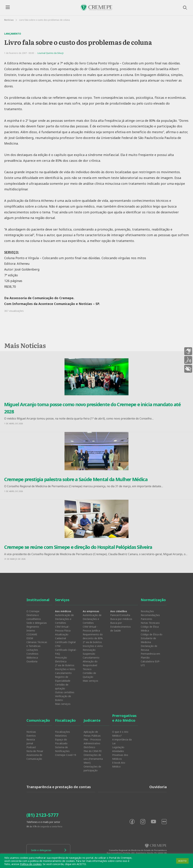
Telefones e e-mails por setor (43, 822)
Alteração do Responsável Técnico (90, 665)
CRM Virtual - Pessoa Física (63, 629)
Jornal (30, 743)
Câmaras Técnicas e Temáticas (37, 644)
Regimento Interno (33, 629)
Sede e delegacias (37, 623)
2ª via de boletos (92, 642)
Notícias (9, 20)
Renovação (89, 650)
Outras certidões (65, 692)
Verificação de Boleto (63, 698)
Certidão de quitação (62, 686)
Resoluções (147, 611)
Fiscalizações (62, 732)
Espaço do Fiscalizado (61, 741)
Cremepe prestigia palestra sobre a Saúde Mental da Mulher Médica (76, 479)
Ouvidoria (32, 661)
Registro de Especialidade (63, 679)
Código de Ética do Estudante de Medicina (152, 638)
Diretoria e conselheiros (34, 617)
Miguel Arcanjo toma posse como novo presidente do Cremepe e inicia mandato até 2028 (92, 408)
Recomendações (150, 615)
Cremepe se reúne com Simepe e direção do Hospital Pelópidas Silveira (78, 547)
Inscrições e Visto (65, 669)
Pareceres (146, 619)
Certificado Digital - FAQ (66, 652)
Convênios (32, 654)
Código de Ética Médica (150, 629)
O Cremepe (33, 611)
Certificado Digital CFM (65, 644)
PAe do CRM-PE (93, 751)
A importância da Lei (122, 741)
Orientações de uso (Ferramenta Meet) (93, 759)
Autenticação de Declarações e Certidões (64, 619)
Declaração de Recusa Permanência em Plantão (150, 652)
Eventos (31, 736)
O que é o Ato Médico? (120, 734)
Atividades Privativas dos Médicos (120, 755)
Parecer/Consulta (120, 615)
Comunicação (38, 720)
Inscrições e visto (93, 646)
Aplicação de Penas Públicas (92, 734)
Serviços (62, 600)
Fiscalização (65, 720)
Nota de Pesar (35, 751)
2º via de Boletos (65, 665)
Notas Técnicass (150, 623)
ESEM (30, 638)
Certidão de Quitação (89, 675)
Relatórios (61, 736)
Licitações (32, 650)
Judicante (92, 720)
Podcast (31, 747)
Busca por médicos (121, 619)
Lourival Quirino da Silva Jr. (51, 53)
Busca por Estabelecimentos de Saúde (121, 627)
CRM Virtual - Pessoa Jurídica (91, 629)
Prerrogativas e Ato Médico (124, 718)
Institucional (38, 600)
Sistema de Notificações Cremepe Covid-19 (66, 751)
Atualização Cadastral (62, 636)
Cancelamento (63, 673)
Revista (31, 739)
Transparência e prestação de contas (59, 787)
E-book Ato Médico (119, 765)
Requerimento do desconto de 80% (93, 636)
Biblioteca (32, 658)
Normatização (153, 600)
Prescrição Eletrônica (61, 659)
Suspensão (89, 654)
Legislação (118, 747)
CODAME (32, 634)
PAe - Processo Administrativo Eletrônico (92, 743)
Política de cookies (31, 864)
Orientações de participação (92, 768)
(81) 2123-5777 (43, 815)
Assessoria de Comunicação (34, 757)
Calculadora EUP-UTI (150, 663)
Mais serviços (63, 704)
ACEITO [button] (182, 861)
